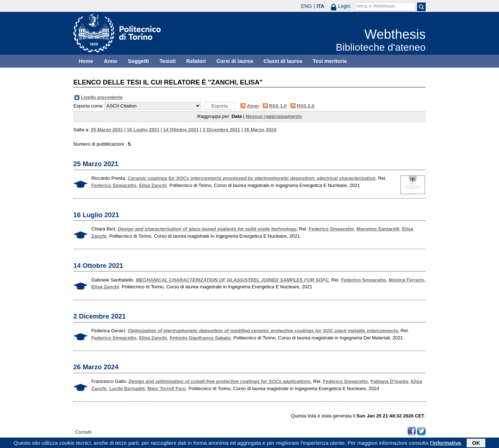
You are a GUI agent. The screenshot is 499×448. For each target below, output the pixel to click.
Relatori (196, 61)
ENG (306, 6)
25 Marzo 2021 (107, 130)
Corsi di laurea (235, 61)
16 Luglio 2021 (143, 130)
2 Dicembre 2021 (221, 130)
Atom (253, 106)
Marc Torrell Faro (167, 388)
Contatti (83, 432)
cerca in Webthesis (375, 6)
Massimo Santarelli (378, 229)
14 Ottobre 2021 (181, 130)
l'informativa (446, 444)
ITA (321, 6)
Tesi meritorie (330, 61)
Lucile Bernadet (127, 388)
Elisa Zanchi (153, 185)
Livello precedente (102, 97)
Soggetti (138, 61)
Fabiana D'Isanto (390, 381)
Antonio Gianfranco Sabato (200, 338)
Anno (111, 61)
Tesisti (167, 61)
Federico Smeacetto (114, 185)
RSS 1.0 (278, 106)
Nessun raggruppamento (274, 116)
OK (476, 444)
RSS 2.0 (305, 106)
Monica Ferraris (406, 280)
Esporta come (88, 106)
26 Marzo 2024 (260, 130)
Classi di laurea (283, 61)
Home (86, 61)
